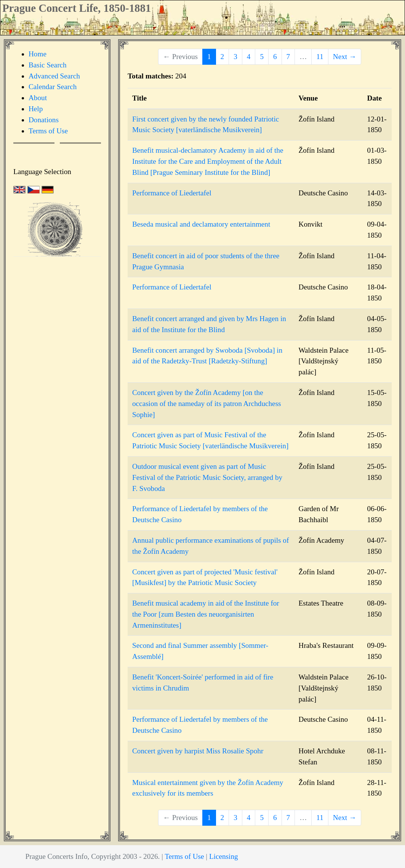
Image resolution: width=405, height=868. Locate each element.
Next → (345, 57)
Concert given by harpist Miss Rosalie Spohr (198, 751)
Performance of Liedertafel (172, 193)
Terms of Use (48, 131)
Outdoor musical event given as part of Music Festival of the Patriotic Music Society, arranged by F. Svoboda (207, 477)
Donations (44, 120)
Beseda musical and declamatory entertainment (201, 224)
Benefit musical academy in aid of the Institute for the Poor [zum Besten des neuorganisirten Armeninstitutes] (206, 614)
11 (320, 57)
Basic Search (48, 65)
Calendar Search (53, 87)
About (38, 98)
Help (36, 109)
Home (38, 54)
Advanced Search (54, 76)
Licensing (224, 856)
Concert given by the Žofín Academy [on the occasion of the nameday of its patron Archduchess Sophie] (207, 404)
